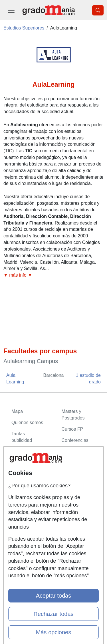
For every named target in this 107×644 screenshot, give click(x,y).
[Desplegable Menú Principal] (11, 10)
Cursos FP (72, 429)
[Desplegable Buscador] (98, 10)
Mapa (17, 411)
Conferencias (75, 440)
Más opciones (53, 632)
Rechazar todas (53, 614)
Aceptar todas (53, 596)
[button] (53, 275)
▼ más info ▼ (18, 275)
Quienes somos (27, 423)
